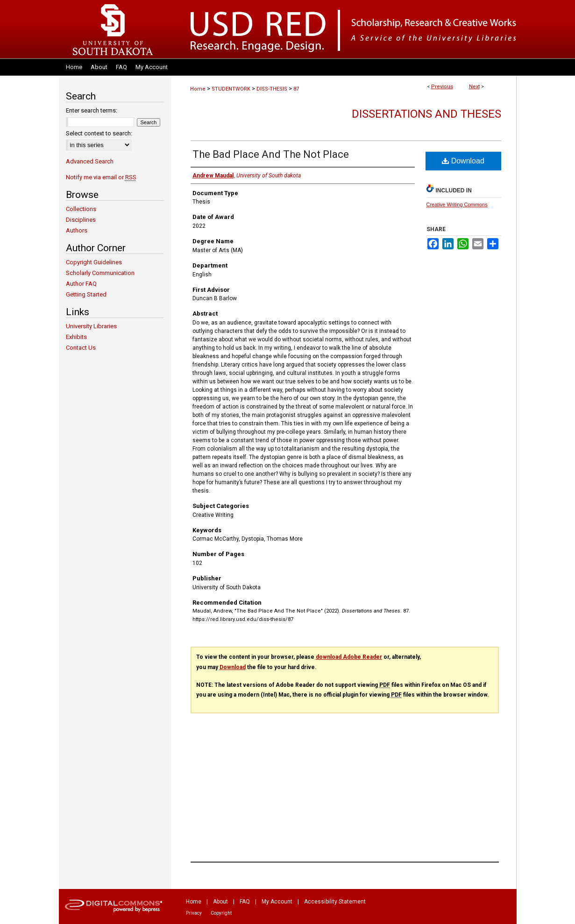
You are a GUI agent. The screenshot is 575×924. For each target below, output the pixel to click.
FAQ (245, 902)
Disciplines (81, 220)
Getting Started (86, 294)
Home (198, 89)
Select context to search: (99, 133)
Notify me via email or (101, 177)
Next (474, 87)
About (220, 902)
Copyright (221, 913)
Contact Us (81, 348)
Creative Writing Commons (457, 205)
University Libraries (91, 326)
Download (463, 161)
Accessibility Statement (335, 902)
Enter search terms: (92, 110)
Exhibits (76, 337)
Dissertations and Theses (426, 114)
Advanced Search (90, 161)
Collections (81, 209)
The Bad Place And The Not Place (271, 154)
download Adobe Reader (349, 657)
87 (296, 89)
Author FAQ (81, 284)
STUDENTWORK (231, 89)
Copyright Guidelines (94, 262)
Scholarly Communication (100, 273)
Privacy (194, 913)
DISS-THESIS (272, 89)
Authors (77, 230)
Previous (442, 87)
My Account (277, 902)
